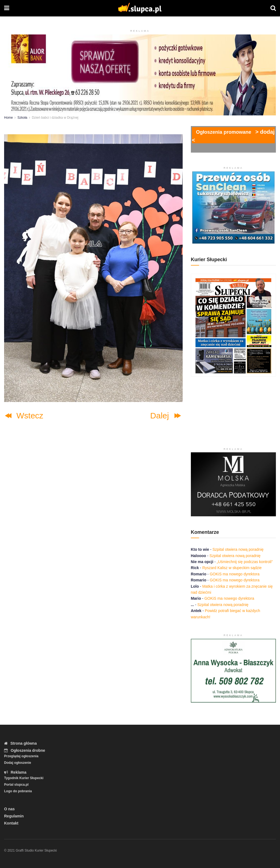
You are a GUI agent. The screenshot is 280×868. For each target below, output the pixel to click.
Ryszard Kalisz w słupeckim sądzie (232, 568)
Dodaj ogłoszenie (18, 763)
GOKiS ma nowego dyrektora (235, 574)
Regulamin (14, 816)
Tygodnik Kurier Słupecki (24, 778)
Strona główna (20, 743)
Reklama (15, 772)
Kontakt (11, 823)
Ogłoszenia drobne (25, 750)
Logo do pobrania (18, 791)
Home (8, 118)
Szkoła (22, 118)
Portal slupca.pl (16, 785)
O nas (9, 809)
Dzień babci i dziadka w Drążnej (55, 118)
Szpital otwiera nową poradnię (238, 549)
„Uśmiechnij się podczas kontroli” (245, 562)
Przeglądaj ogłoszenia (21, 756)
